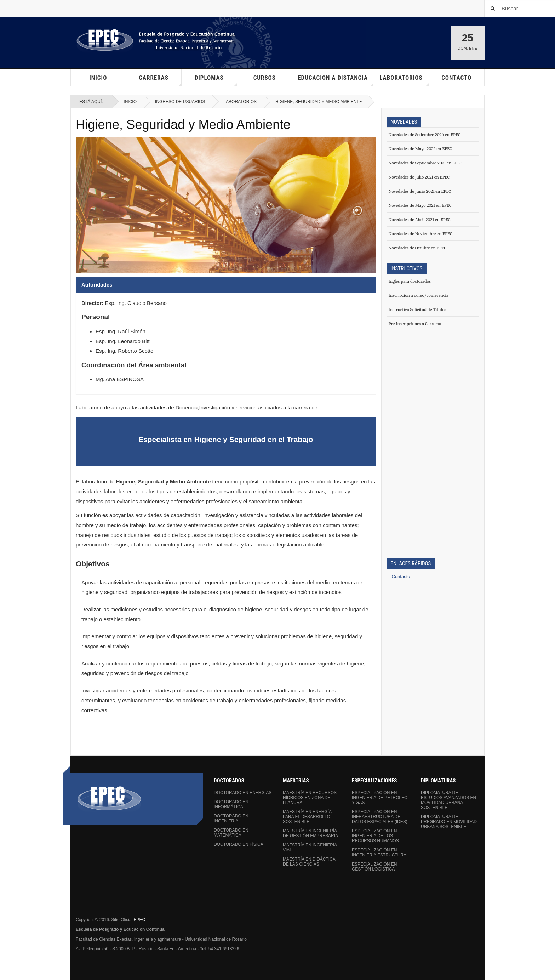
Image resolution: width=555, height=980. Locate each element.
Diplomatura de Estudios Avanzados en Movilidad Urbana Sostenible (448, 800)
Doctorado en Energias (243, 793)
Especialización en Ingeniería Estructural (380, 852)
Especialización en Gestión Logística (374, 867)
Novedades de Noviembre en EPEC (420, 234)
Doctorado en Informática (231, 804)
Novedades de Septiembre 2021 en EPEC (425, 163)
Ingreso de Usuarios (180, 102)
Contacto (456, 78)
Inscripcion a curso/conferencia (419, 295)
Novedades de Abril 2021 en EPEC (420, 219)
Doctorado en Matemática (231, 833)
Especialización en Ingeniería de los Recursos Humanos (375, 836)
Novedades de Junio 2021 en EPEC (420, 191)
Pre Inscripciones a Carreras (415, 324)
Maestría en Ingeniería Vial (310, 848)
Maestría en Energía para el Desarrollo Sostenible (307, 817)
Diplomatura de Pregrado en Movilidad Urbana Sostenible (449, 822)
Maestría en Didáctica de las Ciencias (309, 862)
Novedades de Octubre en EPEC (418, 248)
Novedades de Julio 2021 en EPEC (419, 177)
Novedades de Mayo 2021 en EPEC (420, 205)
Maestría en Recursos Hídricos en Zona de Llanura (310, 798)
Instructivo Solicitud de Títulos (417, 309)
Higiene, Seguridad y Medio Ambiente (183, 124)
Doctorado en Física (239, 844)
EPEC (140, 920)
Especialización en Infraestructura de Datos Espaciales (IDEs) (380, 817)
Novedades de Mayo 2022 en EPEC (420, 149)
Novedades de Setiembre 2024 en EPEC (425, 134)
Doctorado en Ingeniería (231, 818)
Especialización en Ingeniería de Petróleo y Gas (380, 798)
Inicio (98, 78)
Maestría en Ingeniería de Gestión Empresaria (310, 833)
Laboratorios (240, 102)
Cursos (265, 78)
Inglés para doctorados (410, 281)
